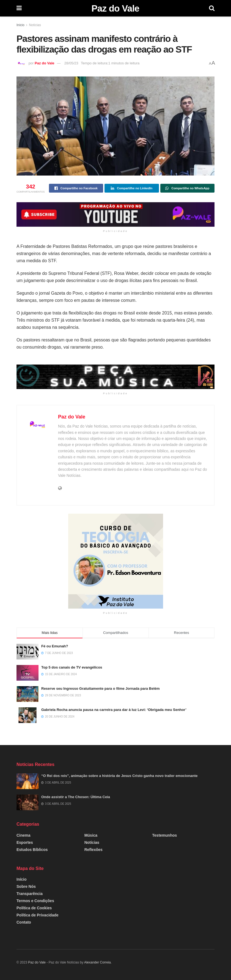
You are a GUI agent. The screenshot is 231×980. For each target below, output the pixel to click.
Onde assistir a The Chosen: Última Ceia (76, 797)
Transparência (30, 894)
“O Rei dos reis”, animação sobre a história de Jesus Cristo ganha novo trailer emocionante (119, 776)
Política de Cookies (34, 908)
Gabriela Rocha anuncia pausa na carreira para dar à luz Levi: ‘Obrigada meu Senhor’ (114, 710)
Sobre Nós (26, 886)
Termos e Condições (35, 901)
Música (91, 835)
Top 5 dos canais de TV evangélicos (72, 667)
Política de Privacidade (38, 915)
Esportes (25, 842)
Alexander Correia (97, 962)
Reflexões (94, 850)
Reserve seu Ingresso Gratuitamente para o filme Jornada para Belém (101, 689)
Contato (24, 922)
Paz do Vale (115, 8)
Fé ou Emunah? (55, 646)
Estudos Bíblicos (32, 850)
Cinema (24, 835)
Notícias (35, 25)
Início (20, 25)
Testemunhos (164, 835)
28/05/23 (71, 63)
